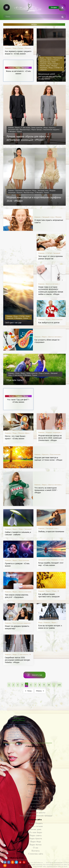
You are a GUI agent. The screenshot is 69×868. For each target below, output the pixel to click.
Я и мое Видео (36, 832)
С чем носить (36, 765)
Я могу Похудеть (36, 823)
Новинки (36, 800)
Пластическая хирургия (36, 797)
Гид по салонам (36, 807)
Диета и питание (36, 826)
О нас (36, 848)
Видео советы (36, 836)
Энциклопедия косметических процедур (36, 816)
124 (59, 685)
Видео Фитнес (36, 845)
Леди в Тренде (36, 771)
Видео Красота (36, 839)
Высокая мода (36, 753)
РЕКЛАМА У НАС (36, 781)
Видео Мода (36, 842)
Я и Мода (36, 750)
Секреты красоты (36, 777)
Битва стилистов (36, 774)
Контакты (36, 851)
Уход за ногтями (36, 794)
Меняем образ (36, 810)
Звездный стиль (36, 756)
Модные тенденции (36, 762)
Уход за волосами (36, 791)
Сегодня (54, 7)
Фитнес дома (36, 829)
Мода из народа (36, 759)
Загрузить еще (34, 675)
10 (49, 685)
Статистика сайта (36, 854)
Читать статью (24, 741)
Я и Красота (36, 788)
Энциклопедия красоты (36, 813)
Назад (28, 691)
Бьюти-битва (36, 803)
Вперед (40, 691)
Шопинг (36, 768)
